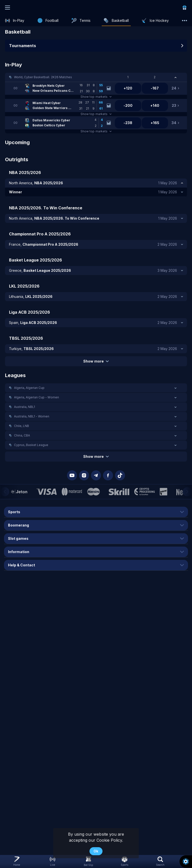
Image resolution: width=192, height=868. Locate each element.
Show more (96, 361)
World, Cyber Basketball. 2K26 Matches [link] (43, 77)
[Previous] (5, 492)
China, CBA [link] (22, 435)
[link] (184, 8)
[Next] (187, 492)
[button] (96, 77)
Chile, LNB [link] (21, 426)
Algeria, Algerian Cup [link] (29, 388)
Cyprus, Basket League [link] (31, 445)
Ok (96, 851)
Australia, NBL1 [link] (24, 407)
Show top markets (96, 97)
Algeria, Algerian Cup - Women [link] (36, 397)
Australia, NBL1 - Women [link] (32, 416)
